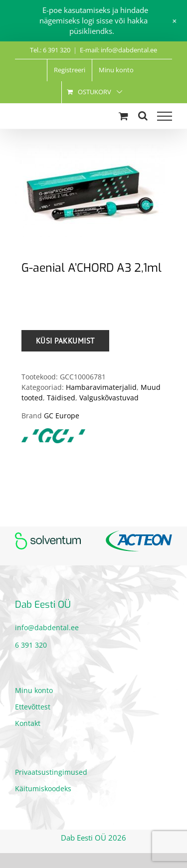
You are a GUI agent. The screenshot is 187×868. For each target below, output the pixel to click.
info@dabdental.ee (47, 627)
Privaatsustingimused (51, 772)
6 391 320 (31, 645)
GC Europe (62, 416)
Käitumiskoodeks (43, 788)
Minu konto (34, 690)
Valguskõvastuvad (109, 398)
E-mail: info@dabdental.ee (118, 50)
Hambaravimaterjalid (101, 387)
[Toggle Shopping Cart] (123, 116)
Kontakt (28, 723)
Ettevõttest (33, 707)
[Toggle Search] (143, 116)
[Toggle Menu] (165, 116)
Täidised (61, 398)
